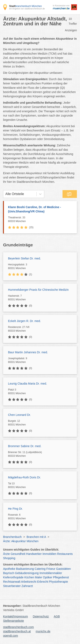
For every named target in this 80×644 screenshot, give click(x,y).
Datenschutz (41, 616)
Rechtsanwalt (12, 582)
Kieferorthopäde (13, 577)
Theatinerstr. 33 (41, 220)
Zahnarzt (27, 586)
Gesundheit (18, 554)
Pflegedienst (61, 577)
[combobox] (5, 194)
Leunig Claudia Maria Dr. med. (27, 384)
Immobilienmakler (51, 573)
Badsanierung (25, 569)
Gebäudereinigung (27, 573)
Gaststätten (64, 569)
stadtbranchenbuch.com (18, 627)
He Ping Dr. (15, 509)
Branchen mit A (36, 537)
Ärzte (6, 554)
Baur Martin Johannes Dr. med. (28, 352)
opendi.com (10, 636)
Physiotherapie (59, 582)
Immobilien (49, 554)
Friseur (51, 569)
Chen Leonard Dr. (19, 415)
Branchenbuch (12, 537)
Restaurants (65, 554)
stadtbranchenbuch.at (17, 631)
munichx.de (43, 631)
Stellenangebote (13, 621)
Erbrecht (43, 582)
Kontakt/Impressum (16, 616)
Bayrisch (9, 573)
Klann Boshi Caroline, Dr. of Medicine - (40, 210)
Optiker (48, 577)
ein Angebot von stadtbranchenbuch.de (27, 9)
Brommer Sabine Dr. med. (25, 446)
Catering (40, 569)
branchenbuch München (25, 6)
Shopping (9, 558)
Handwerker (34, 554)
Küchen (29, 577)
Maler (39, 577)
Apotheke (9, 569)
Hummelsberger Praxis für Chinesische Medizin (38, 290)
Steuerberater (12, 586)
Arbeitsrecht (29, 582)
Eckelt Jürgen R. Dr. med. (24, 321)
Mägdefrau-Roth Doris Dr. (24, 477)
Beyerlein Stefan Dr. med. (24, 258)
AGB (57, 616)
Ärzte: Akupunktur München (21, 541)
